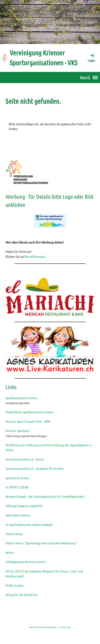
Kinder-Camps (14, 585)
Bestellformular (35, 256)
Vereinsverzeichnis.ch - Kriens (25, 459)
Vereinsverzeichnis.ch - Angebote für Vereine (35, 468)
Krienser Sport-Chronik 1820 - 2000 (28, 421)
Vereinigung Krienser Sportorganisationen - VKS (44, 58)
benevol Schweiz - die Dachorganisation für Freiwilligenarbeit (45, 496)
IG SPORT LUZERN (17, 487)
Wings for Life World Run (22, 595)
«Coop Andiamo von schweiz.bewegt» (29, 525)
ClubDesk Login (65, 627)
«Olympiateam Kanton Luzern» (26, 562)
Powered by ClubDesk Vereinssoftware (43, 627)
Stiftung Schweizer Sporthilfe (24, 506)
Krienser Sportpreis (18, 431)
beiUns (10, 552)
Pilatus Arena (14, 534)
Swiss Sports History (18, 515)
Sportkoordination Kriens (22, 398)
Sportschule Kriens (17, 478)
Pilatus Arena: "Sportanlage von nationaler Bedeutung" (41, 543)
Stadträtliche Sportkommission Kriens (29, 412)
